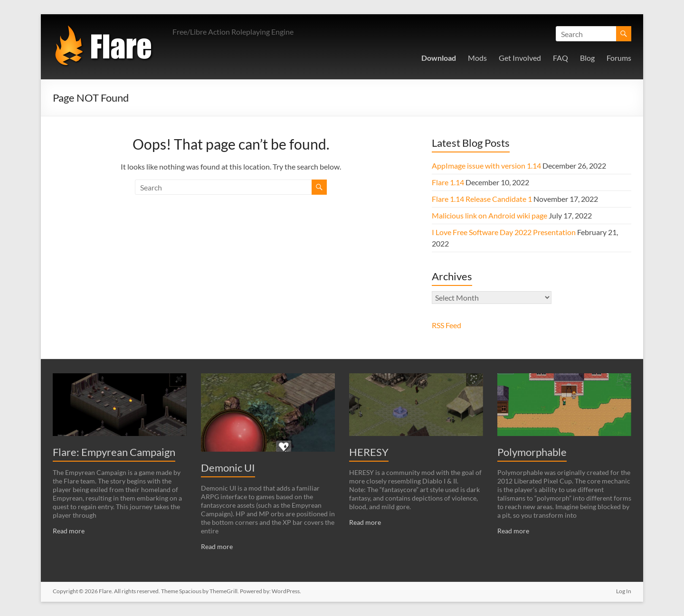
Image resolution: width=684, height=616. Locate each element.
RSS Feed (446, 325)
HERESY (369, 452)
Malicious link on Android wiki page (489, 215)
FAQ (560, 58)
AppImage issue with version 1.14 (486, 166)
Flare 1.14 (448, 182)
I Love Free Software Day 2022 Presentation (504, 232)
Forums (619, 58)
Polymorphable (532, 452)
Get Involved (520, 58)
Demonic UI (228, 468)
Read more (69, 531)
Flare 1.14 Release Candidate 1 (482, 199)
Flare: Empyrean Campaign (114, 452)
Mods (477, 58)
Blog (587, 58)
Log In (624, 591)
